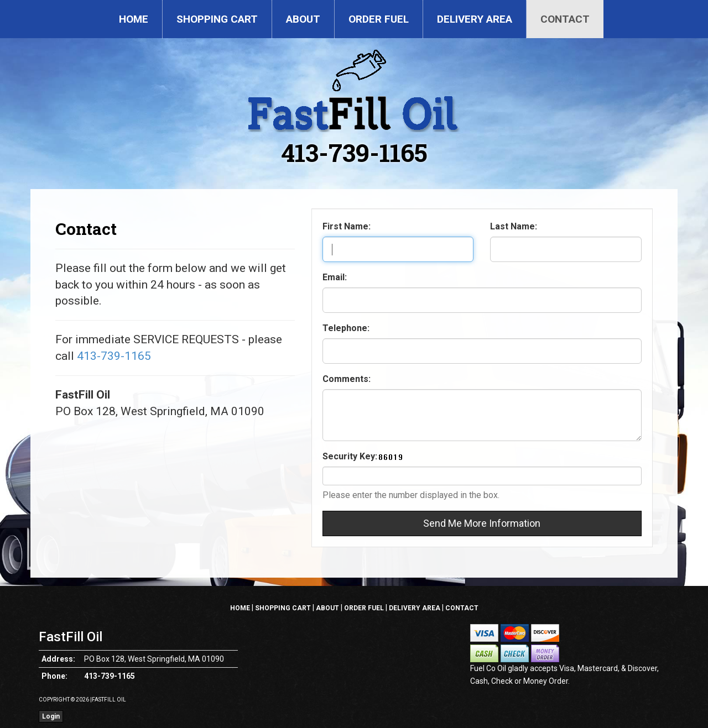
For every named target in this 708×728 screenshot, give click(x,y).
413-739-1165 (354, 152)
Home (134, 19)
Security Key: (350, 456)
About (303, 19)
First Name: (347, 226)
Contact (565, 19)
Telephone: (346, 328)
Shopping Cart (217, 19)
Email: (335, 277)
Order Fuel (379, 19)
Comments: (347, 379)
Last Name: (514, 226)
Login (51, 716)
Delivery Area (475, 19)
